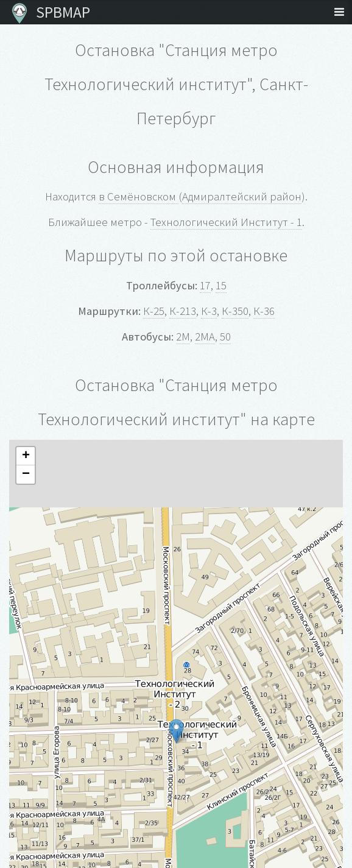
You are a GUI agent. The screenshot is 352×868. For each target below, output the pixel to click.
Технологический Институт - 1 (226, 222)
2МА (205, 337)
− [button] (26, 475)
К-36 (264, 311)
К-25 (154, 311)
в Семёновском (139, 196)
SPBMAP (60, 12)
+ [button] (26, 456)
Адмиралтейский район (242, 196)
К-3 (209, 311)
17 (205, 285)
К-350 (235, 311)
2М (183, 337)
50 (225, 337)
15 (221, 285)
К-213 (183, 311)
